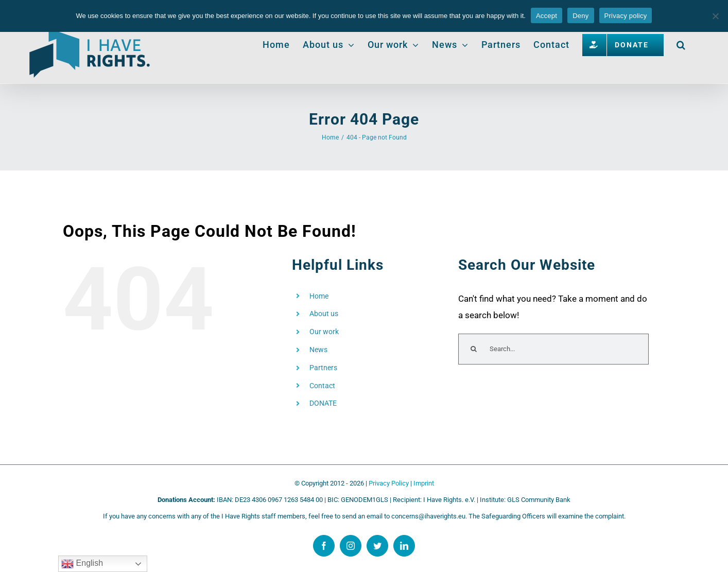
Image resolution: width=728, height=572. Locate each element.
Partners (323, 368)
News (318, 350)
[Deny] (715, 16)
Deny (580, 16)
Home (319, 296)
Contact (322, 386)
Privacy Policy (389, 483)
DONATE (323, 403)
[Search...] (553, 349)
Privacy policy (626, 16)
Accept (547, 16)
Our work (324, 332)
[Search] (474, 349)
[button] (681, 45)
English (82, 564)
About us (324, 314)
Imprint (424, 483)
